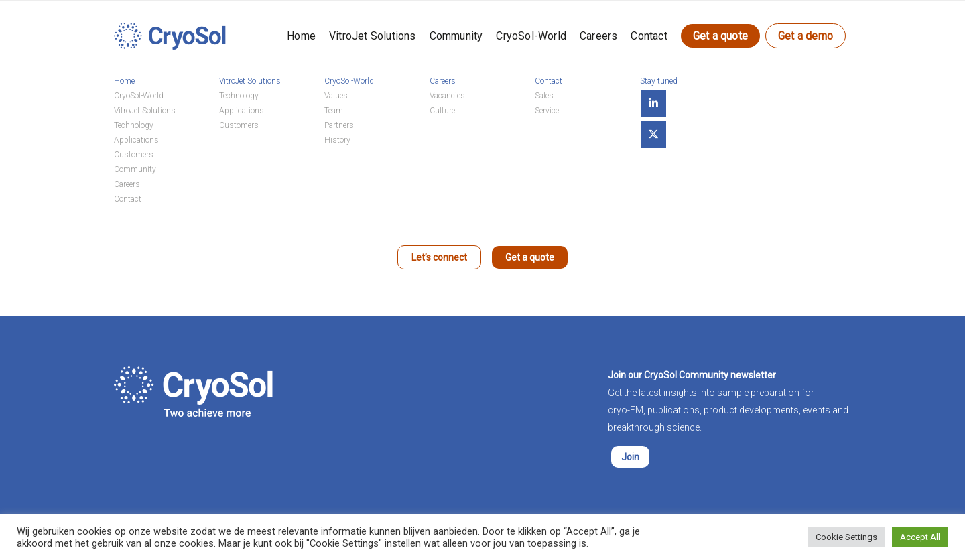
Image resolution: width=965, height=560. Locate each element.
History (337, 140)
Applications (136, 140)
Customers (134, 155)
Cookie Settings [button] (846, 537)
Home (301, 36)
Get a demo (806, 36)
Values (336, 96)
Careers (598, 36)
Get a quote (720, 36)
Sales (544, 96)
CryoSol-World (531, 36)
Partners (339, 125)
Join (630, 457)
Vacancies (447, 96)
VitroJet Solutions (373, 36)
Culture (442, 111)
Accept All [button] (920, 537)
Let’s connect (439, 257)
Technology (134, 125)
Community (456, 36)
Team (334, 111)
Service (547, 111)
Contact (649, 36)
